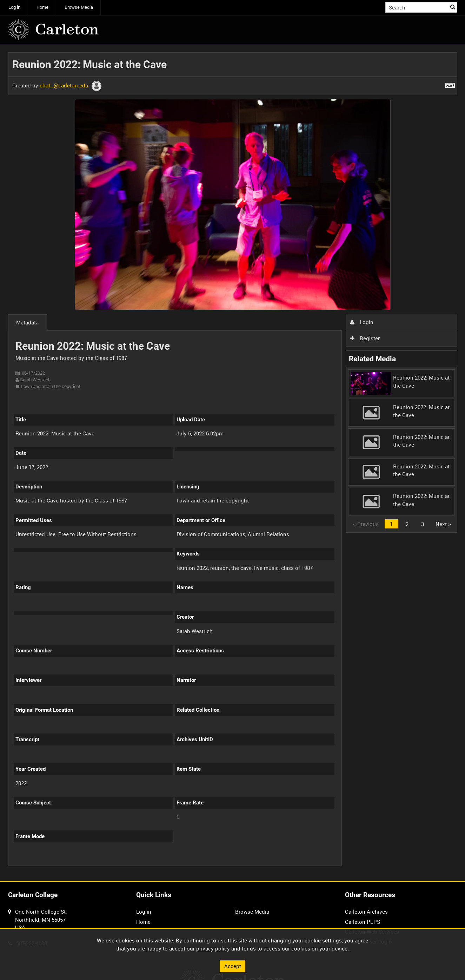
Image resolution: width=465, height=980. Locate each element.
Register (365, 338)
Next (443, 524)
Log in (14, 7)
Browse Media (79, 7)
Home (42, 7)
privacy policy (213, 948)
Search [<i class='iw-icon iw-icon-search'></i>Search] (453, 7)
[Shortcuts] (450, 84)
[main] (233, 463)
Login (362, 322)
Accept (233, 966)
